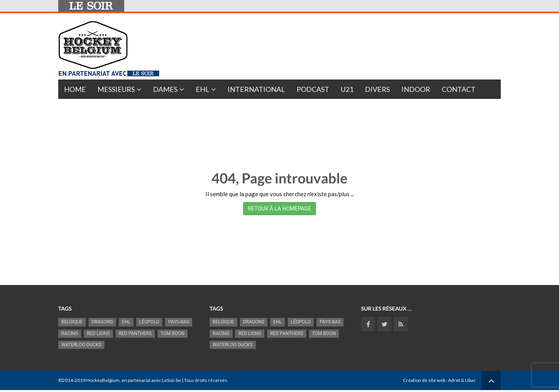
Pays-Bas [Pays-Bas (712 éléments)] (179, 322)
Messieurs (116, 89)
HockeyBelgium (103, 380)
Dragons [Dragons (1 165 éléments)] (102, 322)
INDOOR (416, 89)
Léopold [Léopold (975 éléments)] (149, 322)
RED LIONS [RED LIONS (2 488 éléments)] (98, 333)
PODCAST (313, 89)
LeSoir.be (171, 380)
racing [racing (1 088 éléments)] (70, 333)
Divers (377, 89)
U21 (347, 89)
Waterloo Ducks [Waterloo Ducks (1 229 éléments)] (81, 345)
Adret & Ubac (462, 380)
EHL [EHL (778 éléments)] (126, 322)
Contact (459, 89)
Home (75, 89)
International (256, 89)
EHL (202, 89)
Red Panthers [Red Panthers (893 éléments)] (135, 333)
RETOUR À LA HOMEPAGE (280, 209)
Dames (165, 89)
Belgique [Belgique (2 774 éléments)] (72, 322)
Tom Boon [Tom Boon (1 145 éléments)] (173, 333)
